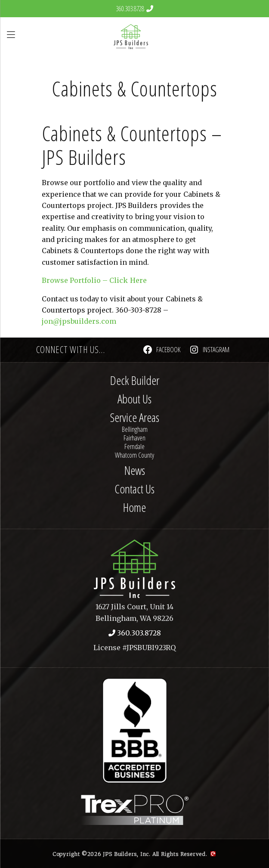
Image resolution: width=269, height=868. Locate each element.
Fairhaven (134, 438)
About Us (134, 399)
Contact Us (134, 489)
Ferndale (134, 446)
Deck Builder (135, 380)
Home (134, 507)
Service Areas (135, 417)
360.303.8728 (130, 9)
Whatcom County (134, 455)
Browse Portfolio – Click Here (94, 280)
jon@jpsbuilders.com (79, 321)
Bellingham (135, 429)
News (135, 470)
